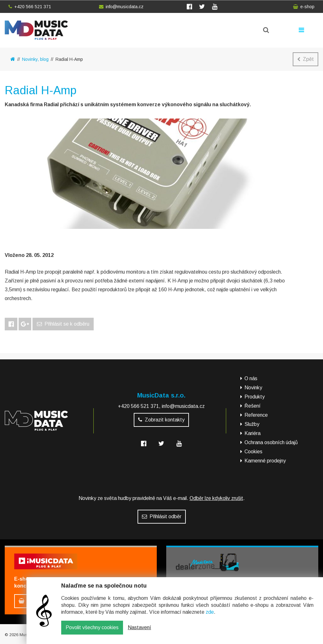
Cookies (253, 452)
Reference (256, 415)
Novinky (253, 388)
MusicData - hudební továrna (36, 30)
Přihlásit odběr (162, 516)
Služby (252, 424)
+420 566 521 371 (30, 7)
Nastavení (139, 632)
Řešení (253, 406)
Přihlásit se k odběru (63, 324)
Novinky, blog (35, 59)
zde (210, 617)
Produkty (255, 397)
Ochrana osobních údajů (271, 442)
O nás (251, 378)
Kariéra (253, 433)
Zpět (305, 59)
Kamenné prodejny (265, 461)
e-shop (304, 7)
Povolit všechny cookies (92, 632)
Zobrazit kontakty (161, 420)
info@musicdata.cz (121, 7)
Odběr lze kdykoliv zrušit (216, 498)
